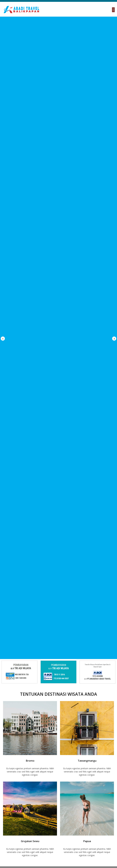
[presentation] (3, 338)
